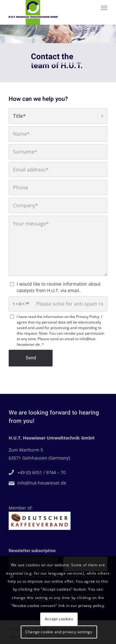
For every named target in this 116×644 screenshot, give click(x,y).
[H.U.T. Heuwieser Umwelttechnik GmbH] (48, 12)
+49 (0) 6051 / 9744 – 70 (41, 472)
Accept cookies (59, 619)
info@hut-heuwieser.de (41, 483)
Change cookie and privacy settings (59, 632)
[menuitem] (104, 8)
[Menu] (104, 8)
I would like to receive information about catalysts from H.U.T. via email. (59, 287)
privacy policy (91, 606)
